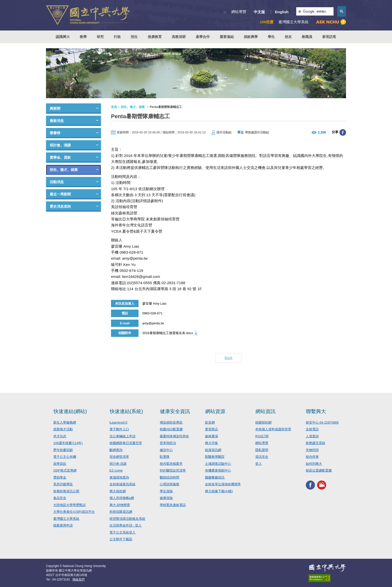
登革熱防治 (168, 443)
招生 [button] (134, 37)
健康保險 (166, 498)
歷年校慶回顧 (63, 450)
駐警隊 (165, 457)
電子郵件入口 (119, 429)
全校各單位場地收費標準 (223, 484)
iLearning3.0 (118, 422)
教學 (83, 37)
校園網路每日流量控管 (126, 443)
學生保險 (166, 491)
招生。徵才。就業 (64, 170)
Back (228, 358)
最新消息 (57, 121)
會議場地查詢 (119, 477)
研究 (100, 37)
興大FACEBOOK (310, 485)
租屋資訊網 (213, 450)
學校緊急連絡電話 (173, 505)
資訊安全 (262, 457)
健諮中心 (166, 450)
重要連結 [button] (227, 37)
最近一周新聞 (60, 194)
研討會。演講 (60, 145)
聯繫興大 (316, 411)
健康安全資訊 (175, 411)
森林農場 (211, 436)
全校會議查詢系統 (122, 484)
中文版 (259, 12)
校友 (288, 37)
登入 (258, 464)
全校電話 (312, 429)
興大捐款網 (118, 491)
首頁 (114, 107)
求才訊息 (60, 436)
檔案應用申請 (63, 525)
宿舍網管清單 (119, 457)
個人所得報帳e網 (122, 498)
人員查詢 (312, 436)
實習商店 (211, 429)
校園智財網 (263, 422)
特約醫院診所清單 (173, 470)
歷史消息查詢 (60, 206)
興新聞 (55, 108)
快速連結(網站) (70, 411)
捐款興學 (251, 37)
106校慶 (267, 22)
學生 (271, 37)
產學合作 (203, 37)
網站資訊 (265, 411)
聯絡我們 (78, 580)
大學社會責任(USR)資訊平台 (74, 512)
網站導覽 (239, 12)
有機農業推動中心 (218, 470)
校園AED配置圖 (171, 429)
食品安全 (60, 498)
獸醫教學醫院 (215, 457)
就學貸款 (60, 464)
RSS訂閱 (262, 436)
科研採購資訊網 (121, 512)
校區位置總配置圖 (319, 470)
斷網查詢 (116, 450)
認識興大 (63, 37)
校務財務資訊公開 (66, 491)
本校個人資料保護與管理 (273, 429)
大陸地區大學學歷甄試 (69, 505)
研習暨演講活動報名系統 (127, 519)
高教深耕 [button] (179, 37)
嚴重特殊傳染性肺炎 (174, 436)
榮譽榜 (55, 133)
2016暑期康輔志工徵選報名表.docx (168, 333)
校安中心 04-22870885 (322, 422)
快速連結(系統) (126, 411)
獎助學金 (60, 477)
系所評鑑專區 (63, 484)
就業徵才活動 (63, 429)
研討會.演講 (118, 464)
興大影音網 (322, 485)
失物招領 (312, 450)
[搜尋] (314, 12)
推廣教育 (155, 37)
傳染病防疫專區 (171, 422)
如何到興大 (314, 464)
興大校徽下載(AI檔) (219, 491)
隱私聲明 (262, 450)
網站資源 (215, 411)
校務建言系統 (315, 443)
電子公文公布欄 (65, 457)
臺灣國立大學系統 (66, 519)
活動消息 (57, 182)
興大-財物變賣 (120, 505)
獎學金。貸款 (60, 157)
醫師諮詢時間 (169, 477)
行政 (117, 37)
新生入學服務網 (65, 422)
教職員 (307, 37)
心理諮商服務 (169, 484)
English (282, 12)
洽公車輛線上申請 (122, 436)
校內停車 (312, 457)
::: (225, 12)
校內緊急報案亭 (171, 464)
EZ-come (116, 470)
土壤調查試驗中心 (218, 464)
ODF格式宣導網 (65, 470)
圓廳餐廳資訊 (215, 477)
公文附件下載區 (121, 539)
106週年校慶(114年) (68, 443)
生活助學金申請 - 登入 (126, 525)
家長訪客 (329, 37)
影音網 (210, 422)
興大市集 (211, 443)
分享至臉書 (343, 132)
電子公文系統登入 (122, 532)
